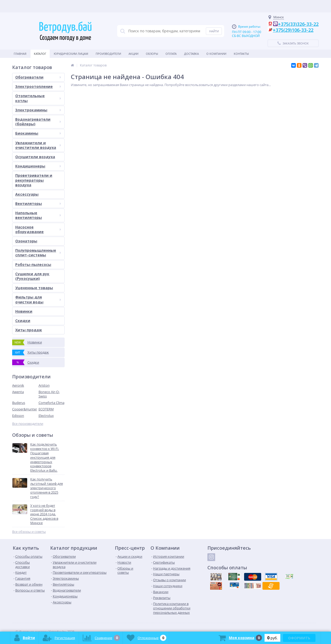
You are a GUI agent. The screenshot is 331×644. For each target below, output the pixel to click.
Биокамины (38, 133)
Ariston (44, 385)
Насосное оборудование (38, 229)
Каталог (40, 54)
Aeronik (18, 385)
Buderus (19, 403)
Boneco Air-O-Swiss (49, 394)
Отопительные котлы (38, 98)
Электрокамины (38, 110)
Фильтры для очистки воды (38, 299)
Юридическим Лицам (71, 54)
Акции (133, 54)
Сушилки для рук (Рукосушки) (32, 276)
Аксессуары (27, 194)
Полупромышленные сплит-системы (38, 253)
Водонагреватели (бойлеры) (38, 122)
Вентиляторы (38, 204)
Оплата (171, 54)
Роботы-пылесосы (33, 264)
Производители (108, 54)
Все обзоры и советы (29, 532)
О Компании (216, 54)
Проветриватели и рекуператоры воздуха (34, 180)
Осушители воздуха (35, 157)
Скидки (23, 321)
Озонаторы (26, 241)
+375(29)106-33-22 (293, 30)
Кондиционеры (38, 166)
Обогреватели (38, 77)
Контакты (241, 54)
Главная (20, 54)
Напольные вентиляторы (38, 215)
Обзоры (152, 54)
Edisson (18, 416)
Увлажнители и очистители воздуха (38, 145)
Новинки (24, 311)
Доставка (191, 54)
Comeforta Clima (51, 403)
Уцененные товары (34, 288)
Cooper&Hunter (25, 409)
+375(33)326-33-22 (298, 24)
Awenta (18, 392)
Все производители (28, 424)
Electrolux (46, 416)
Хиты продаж (29, 330)
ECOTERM (46, 409)
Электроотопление (38, 86)
